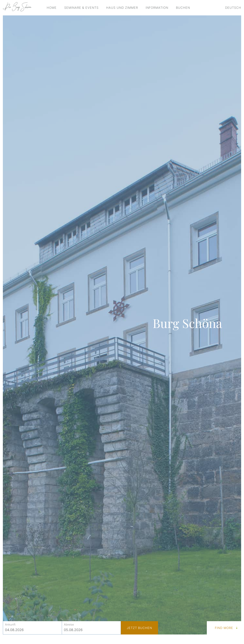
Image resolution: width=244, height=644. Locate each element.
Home (52, 8)
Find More (224, 628)
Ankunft (10, 624)
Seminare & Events (81, 8)
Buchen (183, 8)
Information (157, 8)
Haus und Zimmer (122, 8)
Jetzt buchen (140, 628)
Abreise (69, 624)
